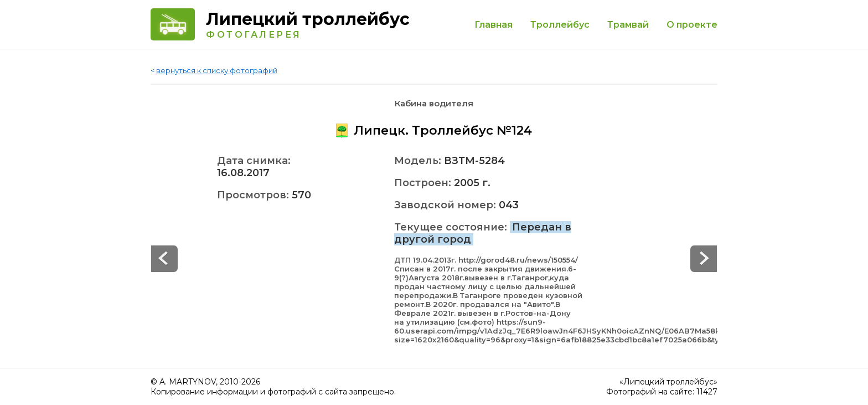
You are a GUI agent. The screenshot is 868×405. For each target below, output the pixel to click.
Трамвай (628, 25)
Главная (494, 25)
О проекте (692, 25)
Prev (704, 259)
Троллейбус (560, 25)
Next (164, 259)
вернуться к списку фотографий (217, 70)
